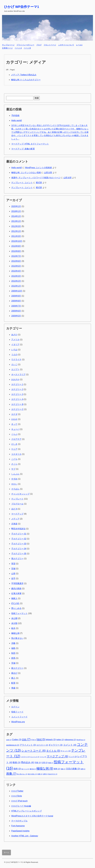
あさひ (14, 335)
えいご (14, 364)
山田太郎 (48, 173)
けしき (14, 444)
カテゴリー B (17, 404)
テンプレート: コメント (22, 183)
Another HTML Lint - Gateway (25, 836)
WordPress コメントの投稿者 (38, 168)
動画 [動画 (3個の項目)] (16, 763)
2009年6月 (16, 311)
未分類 (14, 623)
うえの (14, 355)
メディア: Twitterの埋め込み (24, 75)
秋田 (13, 653)
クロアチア (16, 439)
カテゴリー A (17, 399)
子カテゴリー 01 (19, 534)
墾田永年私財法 (18, 529)
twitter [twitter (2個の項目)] (60, 740)
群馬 (13, 658)
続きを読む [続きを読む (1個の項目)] (32, 774)
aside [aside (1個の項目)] (9, 740)
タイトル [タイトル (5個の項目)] (53, 751)
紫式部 (39, 183)
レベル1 (79, 45)
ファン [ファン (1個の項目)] (43, 757)
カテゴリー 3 (17, 394)
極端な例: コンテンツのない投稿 (26, 173)
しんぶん (15, 474)
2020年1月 (16, 206)
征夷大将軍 (16, 593)
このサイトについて (66, 45)
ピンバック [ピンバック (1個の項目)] (35, 757)
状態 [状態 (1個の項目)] (83, 769)
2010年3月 (16, 276)
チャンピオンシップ (20, 494)
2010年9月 (16, 246)
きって (14, 424)
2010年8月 (16, 251)
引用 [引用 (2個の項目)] (44, 763)
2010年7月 (16, 256)
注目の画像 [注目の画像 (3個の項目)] (73, 769)
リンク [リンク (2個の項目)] (73, 757)
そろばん (15, 489)
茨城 (13, 663)
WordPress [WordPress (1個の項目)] (81, 740)
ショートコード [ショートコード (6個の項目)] (33, 751)
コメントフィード (19, 717)
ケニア (14, 449)
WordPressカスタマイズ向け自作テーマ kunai (32, 816)
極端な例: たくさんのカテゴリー (26, 80)
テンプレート (17, 499)
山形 (13, 574)
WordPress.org (18, 722)
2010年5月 (16, 266)
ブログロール (17, 504)
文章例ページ (7, 48)
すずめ (14, 479)
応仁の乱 (15, 603)
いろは (14, 350)
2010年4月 (16, 271)
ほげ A (14, 509)
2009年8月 (16, 301)
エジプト (15, 369)
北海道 (14, 524)
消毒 (13, 643)
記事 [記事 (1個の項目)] (45, 774)
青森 (13, 688)
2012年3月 (16, 226)
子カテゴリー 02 (19, 539)
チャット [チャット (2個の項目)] (66, 751)
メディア (15, 519)
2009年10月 (17, 291)
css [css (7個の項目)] (26, 739)
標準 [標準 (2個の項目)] (57, 769)
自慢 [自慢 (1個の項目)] (40, 774)
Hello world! (17, 120)
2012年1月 (16, 231)
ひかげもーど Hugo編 (21, 806)
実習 (13, 564)
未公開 (14, 618)
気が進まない (17, 638)
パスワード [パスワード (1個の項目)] (25, 757)
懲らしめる (16, 608)
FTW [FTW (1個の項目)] (34, 740)
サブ (13, 469)
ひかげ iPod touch (19, 801)
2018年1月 (16, 211)
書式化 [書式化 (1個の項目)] (33, 769)
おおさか (15, 379)
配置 (13, 683)
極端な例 (15, 633)
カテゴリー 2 (17, 389)
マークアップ (17, 514)
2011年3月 (16, 236)
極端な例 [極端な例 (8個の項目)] (45, 768)
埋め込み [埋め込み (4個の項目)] (27, 762)
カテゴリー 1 (17, 384)
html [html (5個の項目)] (41, 739)
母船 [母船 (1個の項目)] (63, 769)
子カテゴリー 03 (19, 544)
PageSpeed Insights (20, 831)
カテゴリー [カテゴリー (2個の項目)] (42, 745)
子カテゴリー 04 (19, 549)
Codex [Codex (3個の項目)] (17, 740)
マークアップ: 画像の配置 (23, 149)
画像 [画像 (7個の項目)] (11, 774)
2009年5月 (16, 316)
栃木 (13, 628)
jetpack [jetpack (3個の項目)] (51, 740)
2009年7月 (16, 306)
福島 (13, 648)
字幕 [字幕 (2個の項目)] (38, 763)
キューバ (15, 429)
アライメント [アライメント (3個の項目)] (28, 745)
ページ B (27, 48)
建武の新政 (16, 589)
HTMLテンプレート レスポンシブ (27, 811)
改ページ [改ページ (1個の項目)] (25, 769)
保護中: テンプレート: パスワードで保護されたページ (36, 178)
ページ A (18, 48)
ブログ (39, 45)
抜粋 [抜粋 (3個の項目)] (17, 769)
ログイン (15, 707)
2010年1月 (16, 286)
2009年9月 (16, 296)
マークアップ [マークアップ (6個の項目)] (57, 756)
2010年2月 (16, 281)
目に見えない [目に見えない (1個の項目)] (22, 774)
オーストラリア (18, 374)
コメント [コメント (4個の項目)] (70, 745)
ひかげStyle (17, 796)
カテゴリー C (17, 409)
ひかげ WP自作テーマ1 (22, 7)
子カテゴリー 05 (19, 554)
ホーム (6, 852)
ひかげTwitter (17, 791)
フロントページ (50, 45)
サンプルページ (8, 45)
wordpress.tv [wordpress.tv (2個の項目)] (13, 745)
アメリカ (15, 340)
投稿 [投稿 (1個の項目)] (51, 763)
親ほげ (14, 673)
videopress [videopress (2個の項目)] (70, 740)
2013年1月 (16, 221)
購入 (13, 678)
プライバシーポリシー (25, 45)
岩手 (13, 578)
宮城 (13, 569)
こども (14, 459)
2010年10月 (17, 241)
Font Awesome (18, 826)
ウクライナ (16, 360)
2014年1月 (16, 216)
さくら (14, 464)
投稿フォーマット (19, 613)
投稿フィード (17, 712)
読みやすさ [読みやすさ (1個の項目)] (53, 774)
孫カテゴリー (17, 559)
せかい (14, 484)
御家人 (14, 598)
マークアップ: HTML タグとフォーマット (30, 144)
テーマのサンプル (19, 821)
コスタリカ (16, 454)
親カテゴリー (17, 668)
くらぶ (14, 434)
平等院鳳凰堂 (17, 583)
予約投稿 (15, 116)
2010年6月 (16, 261)
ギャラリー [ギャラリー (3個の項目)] (56, 745)
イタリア (15, 345)
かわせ (14, 419)
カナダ (14, 414)
